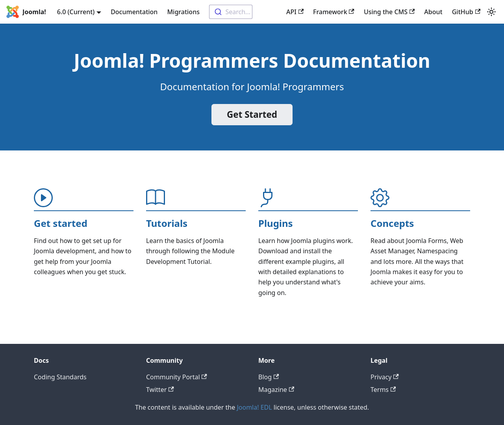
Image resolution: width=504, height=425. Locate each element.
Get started (61, 223)
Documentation (134, 12)
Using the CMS (389, 12)
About (433, 12)
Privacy (385, 377)
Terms (383, 390)
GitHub (466, 12)
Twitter (160, 390)
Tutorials (167, 223)
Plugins (276, 223)
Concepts (392, 223)
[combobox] (231, 12)
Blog (269, 377)
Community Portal (177, 377)
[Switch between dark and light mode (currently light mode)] (491, 12)
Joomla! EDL (254, 407)
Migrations (183, 12)
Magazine (276, 390)
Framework (334, 12)
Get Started (252, 114)
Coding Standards (60, 377)
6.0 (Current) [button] (76, 12)
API (295, 12)
